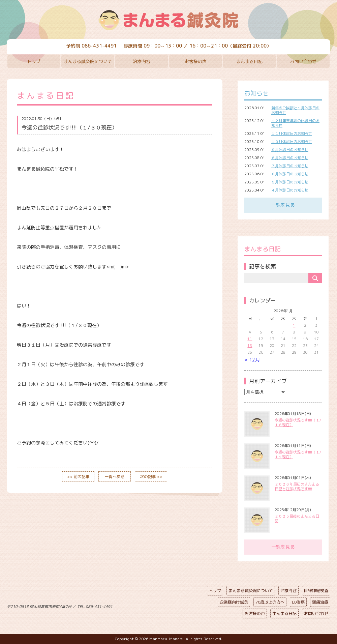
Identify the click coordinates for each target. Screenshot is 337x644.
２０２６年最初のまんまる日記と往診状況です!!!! (297, 487)
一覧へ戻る (115, 477)
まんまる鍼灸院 (168, 20)
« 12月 (252, 360)
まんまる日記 (249, 61)
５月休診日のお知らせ (290, 182)
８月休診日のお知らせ (290, 158)
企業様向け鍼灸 (234, 602)
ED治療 (298, 602)
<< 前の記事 (78, 477)
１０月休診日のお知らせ (292, 142)
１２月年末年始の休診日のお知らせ (295, 123)
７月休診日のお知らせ (290, 166)
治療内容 (142, 61)
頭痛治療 (320, 602)
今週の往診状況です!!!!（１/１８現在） (298, 422)
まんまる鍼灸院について (88, 61)
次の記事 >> (151, 477)
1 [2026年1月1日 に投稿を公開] (294, 325)
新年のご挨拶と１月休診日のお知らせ (295, 110)
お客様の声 (196, 61)
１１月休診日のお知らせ (292, 134)
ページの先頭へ (163, 605)
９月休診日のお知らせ (290, 150)
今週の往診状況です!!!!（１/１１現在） (298, 455)
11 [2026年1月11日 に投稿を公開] (250, 339)
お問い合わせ (303, 61)
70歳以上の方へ (270, 602)
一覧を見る (283, 205)
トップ (34, 61)
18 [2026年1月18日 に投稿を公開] (250, 346)
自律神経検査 (316, 591)
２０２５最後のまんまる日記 (297, 519)
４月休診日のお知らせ (290, 190)
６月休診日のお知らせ (290, 174)
